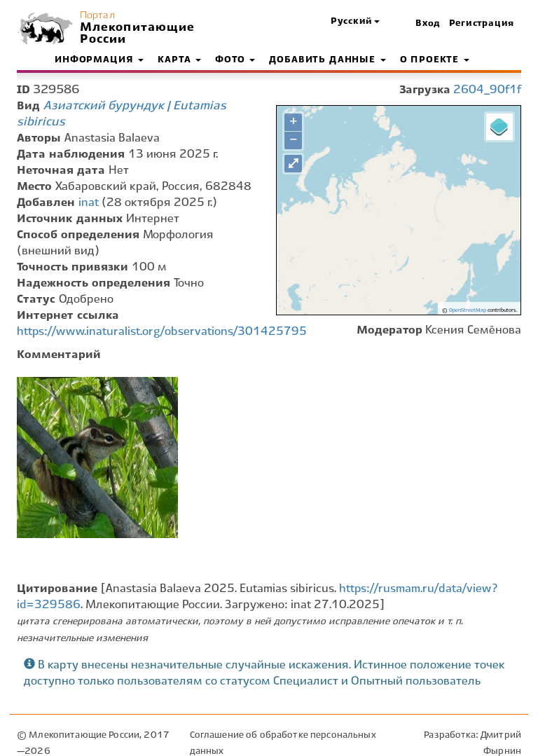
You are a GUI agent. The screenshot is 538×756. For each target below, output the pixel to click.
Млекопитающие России (136, 34)
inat (89, 203)
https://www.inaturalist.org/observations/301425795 (162, 332)
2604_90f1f (487, 90)
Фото (235, 60)
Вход (428, 24)
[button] (355, 22)
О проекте (435, 60)
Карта (179, 60)
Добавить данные (327, 60)
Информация (99, 60)
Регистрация (482, 24)
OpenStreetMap (468, 310)
